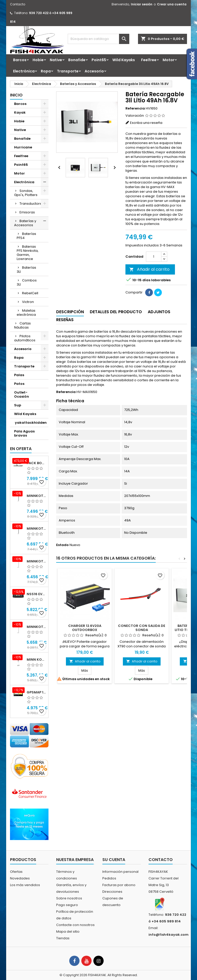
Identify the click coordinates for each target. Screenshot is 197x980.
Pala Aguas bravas (24, 433)
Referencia (135, 108)
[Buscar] (98, 39)
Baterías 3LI (26, 270)
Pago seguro (67, 905)
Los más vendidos (25, 885)
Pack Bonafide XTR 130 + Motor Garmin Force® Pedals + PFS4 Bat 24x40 (36, 463)
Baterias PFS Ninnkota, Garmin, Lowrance (28, 253)
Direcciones (112, 892)
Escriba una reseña (146, 123)
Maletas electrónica (26, 313)
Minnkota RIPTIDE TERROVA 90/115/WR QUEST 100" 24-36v (36, 561)
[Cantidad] (154, 257)
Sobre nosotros (69, 898)
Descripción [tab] (70, 312)
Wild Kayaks (124, 60)
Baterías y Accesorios (25, 223)
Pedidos (109, 878)
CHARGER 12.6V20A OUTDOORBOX (85, 628)
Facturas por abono (119, 885)
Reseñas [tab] (65, 320)
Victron (28, 302)
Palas (19, 375)
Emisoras (27, 212)
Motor (169, 60)
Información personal (120, 872)
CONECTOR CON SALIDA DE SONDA (142, 628)
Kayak (20, 112)
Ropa (46, 71)
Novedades (20, 878)
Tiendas (63, 938)
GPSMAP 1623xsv (36, 692)
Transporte (68, 71)
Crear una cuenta (172, 4)
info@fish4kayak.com (169, 935)
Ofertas (16, 872)
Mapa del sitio (68, 932)
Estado (62, 545)
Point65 (99, 60)
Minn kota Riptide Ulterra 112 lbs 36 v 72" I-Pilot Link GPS (36, 660)
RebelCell (30, 293)
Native (56, 60)
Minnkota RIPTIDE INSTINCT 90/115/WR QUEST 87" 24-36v (36, 529)
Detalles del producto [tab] (116, 312)
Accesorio (94, 71)
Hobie (38, 60)
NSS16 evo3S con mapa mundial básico (36, 594)
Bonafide (77, 60)
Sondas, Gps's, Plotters (26, 193)
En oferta (21, 449)
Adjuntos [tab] (159, 312)
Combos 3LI (27, 282)
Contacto (18, 4)
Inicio (16, 95)
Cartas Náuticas (22, 325)
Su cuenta (114, 860)
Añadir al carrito (149, 269)
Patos (19, 384)
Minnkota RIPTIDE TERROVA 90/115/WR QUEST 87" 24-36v (36, 627)
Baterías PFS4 (26, 236)
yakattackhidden (30, 423)
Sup (18, 405)
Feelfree (149, 60)
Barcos (20, 60)
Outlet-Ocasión (22, 394)
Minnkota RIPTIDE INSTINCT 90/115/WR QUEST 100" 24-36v (36, 496)
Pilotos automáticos (25, 338)
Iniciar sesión (142, 4)
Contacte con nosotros (75, 925)
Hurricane (23, 147)
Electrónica (24, 71)
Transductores (32, 204)
